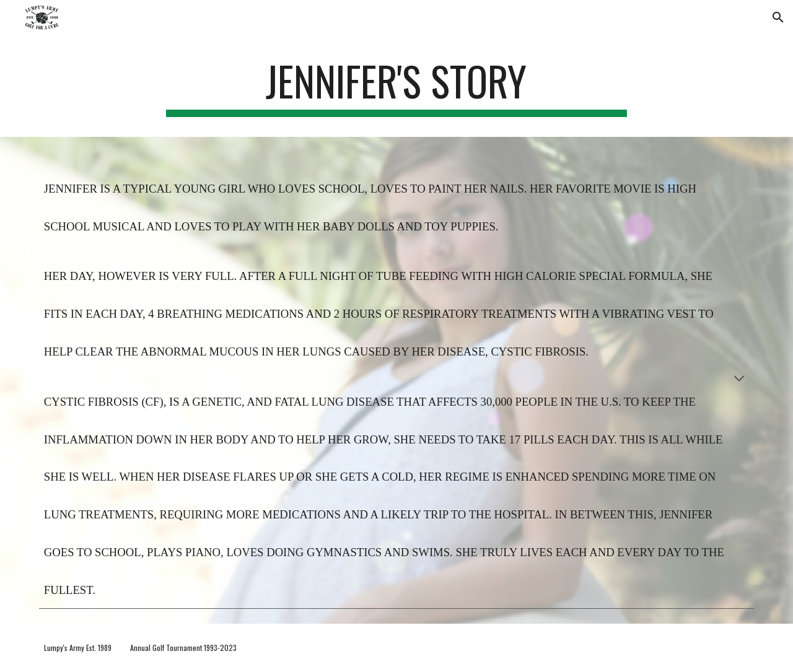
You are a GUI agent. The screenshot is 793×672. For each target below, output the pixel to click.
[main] (396, 87)
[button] (778, 17)
